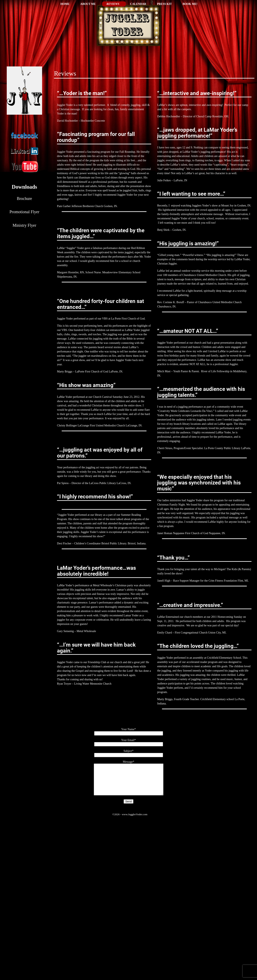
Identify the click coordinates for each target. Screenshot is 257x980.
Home (65, 4)
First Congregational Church (191, 633)
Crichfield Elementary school (217, 699)
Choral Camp (204, 116)
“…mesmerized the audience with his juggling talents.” (201, 392)
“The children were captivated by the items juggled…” (101, 233)
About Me (88, 4)
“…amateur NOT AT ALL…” (188, 331)
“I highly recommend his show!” (95, 497)
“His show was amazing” (86, 385)
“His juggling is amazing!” (188, 243)
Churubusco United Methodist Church (220, 302)
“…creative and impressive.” (190, 605)
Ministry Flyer (24, 225)
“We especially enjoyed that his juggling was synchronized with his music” (199, 483)
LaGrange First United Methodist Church (101, 426)
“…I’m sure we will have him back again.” (96, 648)
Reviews (113, 4)
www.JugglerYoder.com (135, 820)
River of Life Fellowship (215, 371)
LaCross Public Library (102, 483)
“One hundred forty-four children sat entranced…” (101, 304)
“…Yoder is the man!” (82, 93)
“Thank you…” (173, 558)
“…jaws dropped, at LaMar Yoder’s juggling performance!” (197, 133)
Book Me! (190, 4)
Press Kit (164, 4)
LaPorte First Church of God (92, 372)
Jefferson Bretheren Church (87, 206)
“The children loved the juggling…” (198, 646)
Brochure (24, 198)
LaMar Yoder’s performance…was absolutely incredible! (96, 571)
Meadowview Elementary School (121, 272)
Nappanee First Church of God (191, 533)
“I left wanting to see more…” (191, 194)
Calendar (138, 4)
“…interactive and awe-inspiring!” (197, 93)
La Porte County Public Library (222, 448)
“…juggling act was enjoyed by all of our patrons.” (100, 453)
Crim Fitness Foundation (223, 581)
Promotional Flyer (24, 212)
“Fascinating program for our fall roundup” (96, 137)
